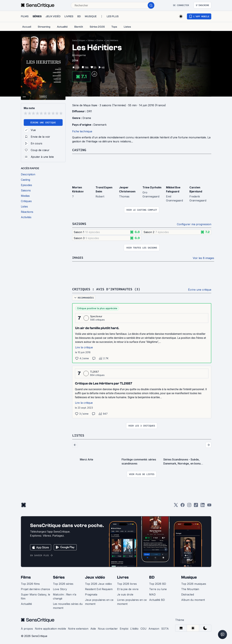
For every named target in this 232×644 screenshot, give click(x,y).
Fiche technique (82, 131)
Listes (78, 435)
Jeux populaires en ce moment (99, 601)
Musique (189, 577)
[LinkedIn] (203, 505)
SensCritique (79, 40)
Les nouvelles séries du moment (68, 605)
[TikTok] (196, 505)
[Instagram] (189, 505)
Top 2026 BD (158, 583)
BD (152, 577)
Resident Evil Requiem (99, 588)
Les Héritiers (112, 40)
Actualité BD (157, 599)
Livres (123, 577)
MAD (152, 594)
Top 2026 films (30, 583)
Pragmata (91, 594)
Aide (93, 628)
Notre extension (78, 628)
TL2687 (95, 371)
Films (26, 577)
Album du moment (193, 599)
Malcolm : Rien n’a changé (65, 596)
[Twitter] (176, 505)
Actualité (26, 603)
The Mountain (190, 588)
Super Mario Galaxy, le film (35, 596)
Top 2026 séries (63, 583)
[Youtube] (209, 505)
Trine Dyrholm (152, 187)
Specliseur (96, 316)
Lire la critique (84, 347)
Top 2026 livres (127, 583)
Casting (79, 150)
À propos (27, 628)
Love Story (60, 588)
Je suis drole (125, 594)
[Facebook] (183, 505)
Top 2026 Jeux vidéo (98, 583)
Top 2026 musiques (194, 583)
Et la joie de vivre (128, 588)
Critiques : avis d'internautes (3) (106, 289)
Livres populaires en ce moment (132, 601)
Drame (100, 40)
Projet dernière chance (35, 588)
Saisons (79, 223)
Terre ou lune (158, 588)
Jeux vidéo (95, 577)
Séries (91, 40)
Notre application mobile (50, 628)
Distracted (188, 594)
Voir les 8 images (203, 258)
